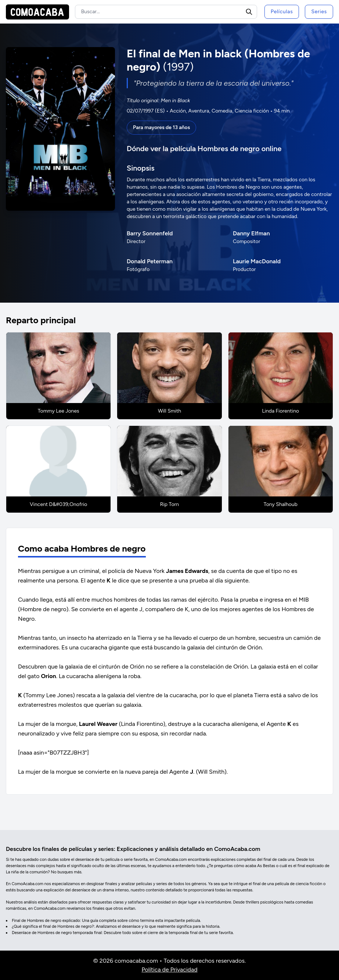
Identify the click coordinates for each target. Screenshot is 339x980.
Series (319, 12)
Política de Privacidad (169, 970)
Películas (282, 12)
